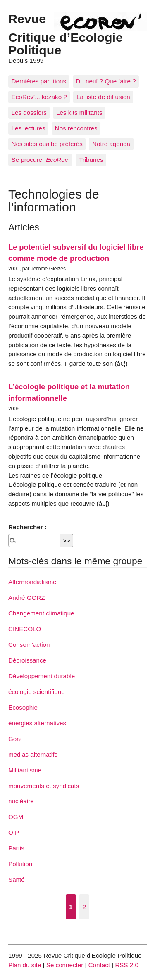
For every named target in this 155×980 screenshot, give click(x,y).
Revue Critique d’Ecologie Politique (66, 34)
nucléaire (21, 801)
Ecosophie (23, 707)
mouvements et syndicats (44, 786)
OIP (14, 832)
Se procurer (41, 160)
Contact (99, 965)
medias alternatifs (33, 754)
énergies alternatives (37, 723)
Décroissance (27, 660)
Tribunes (91, 160)
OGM (16, 817)
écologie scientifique (37, 692)
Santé (17, 879)
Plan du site (25, 965)
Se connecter (65, 965)
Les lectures (29, 128)
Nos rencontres (76, 128)
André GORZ (27, 598)
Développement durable (42, 676)
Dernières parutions (39, 81)
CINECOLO (25, 629)
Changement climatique (41, 613)
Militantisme (25, 770)
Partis (16, 848)
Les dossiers (29, 112)
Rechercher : (27, 527)
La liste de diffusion (103, 97)
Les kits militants (79, 112)
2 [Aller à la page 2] (84, 907)
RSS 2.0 (127, 965)
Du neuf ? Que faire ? (106, 81)
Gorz (15, 739)
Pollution (20, 864)
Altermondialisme (32, 582)
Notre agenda (111, 144)
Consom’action (29, 645)
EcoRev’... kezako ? (39, 97)
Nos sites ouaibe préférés (47, 144)
